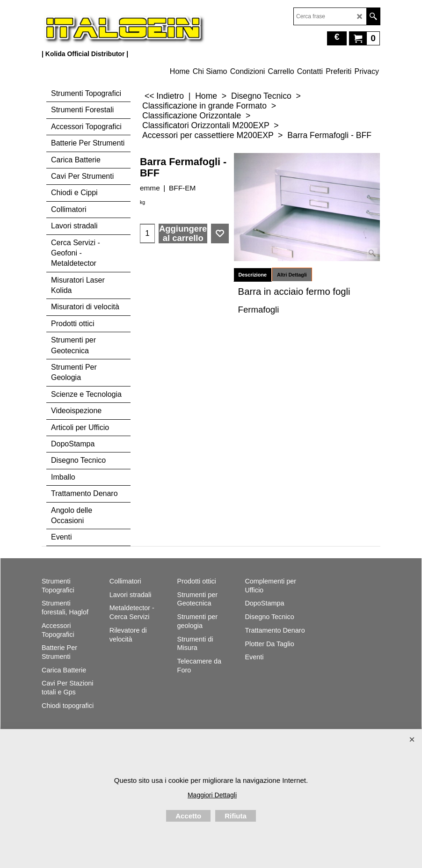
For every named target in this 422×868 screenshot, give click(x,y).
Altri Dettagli (292, 275)
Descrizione (253, 275)
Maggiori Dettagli (212, 795)
